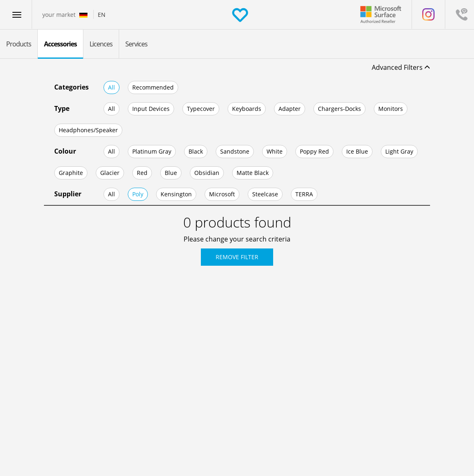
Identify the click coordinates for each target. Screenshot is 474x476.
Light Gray (399, 151)
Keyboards (247, 109)
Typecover (201, 109)
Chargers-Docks (339, 109)
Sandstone (235, 151)
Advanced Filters (401, 67)
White (275, 151)
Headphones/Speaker (88, 130)
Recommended (153, 87)
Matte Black (253, 173)
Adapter (290, 109)
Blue (171, 173)
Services (136, 44)
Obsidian (207, 173)
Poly (138, 194)
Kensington (176, 194)
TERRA (304, 194)
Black (196, 151)
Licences (101, 44)
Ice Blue (357, 151)
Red (142, 173)
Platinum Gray (152, 151)
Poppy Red (314, 151)
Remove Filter (237, 257)
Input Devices (151, 109)
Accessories (60, 44)
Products (19, 44)
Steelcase (265, 194)
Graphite (71, 173)
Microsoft (222, 194)
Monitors (391, 109)
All (112, 87)
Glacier (110, 173)
